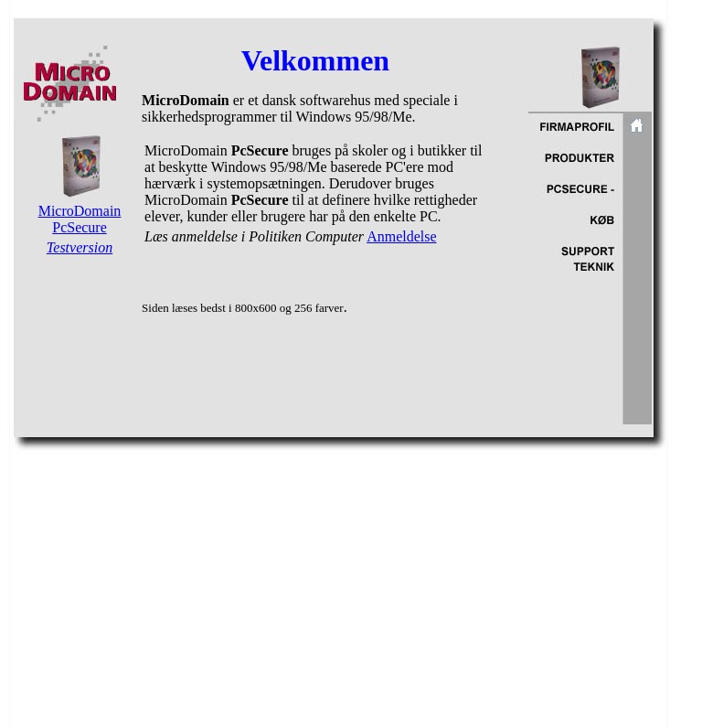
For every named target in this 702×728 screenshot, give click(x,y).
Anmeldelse (401, 236)
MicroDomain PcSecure (80, 219)
